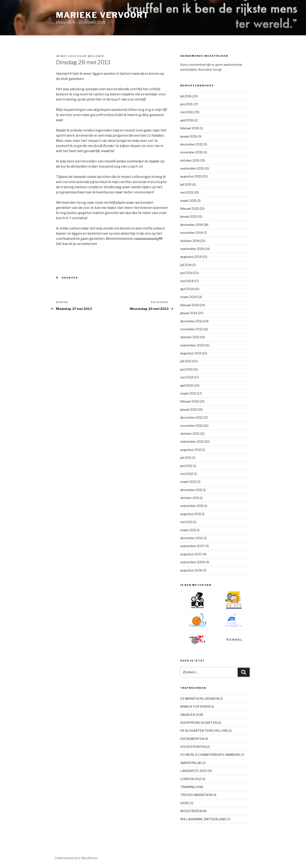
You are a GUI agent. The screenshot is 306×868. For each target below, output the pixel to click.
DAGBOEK (70, 278)
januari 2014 (189, 313)
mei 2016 (187, 112)
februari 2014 (190, 305)
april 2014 (187, 289)
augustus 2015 (191, 176)
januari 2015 (189, 217)
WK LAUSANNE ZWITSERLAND (203, 819)
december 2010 (192, 538)
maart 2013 (188, 393)
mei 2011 (186, 522)
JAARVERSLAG (191, 763)
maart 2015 (188, 201)
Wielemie (96, 56)
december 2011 (191, 490)
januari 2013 (189, 410)
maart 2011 (188, 530)
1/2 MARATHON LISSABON (200, 699)
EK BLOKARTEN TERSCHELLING (204, 731)
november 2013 (191, 329)
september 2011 (192, 506)
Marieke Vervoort (102, 15)
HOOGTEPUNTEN (193, 747)
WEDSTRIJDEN (191, 811)
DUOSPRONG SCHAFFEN (199, 723)
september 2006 (193, 562)
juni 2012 (186, 466)
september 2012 (192, 442)
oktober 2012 (190, 434)
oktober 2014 (190, 241)
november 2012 (191, 426)
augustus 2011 (191, 514)
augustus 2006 (191, 570)
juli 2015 (186, 184)
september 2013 (192, 345)
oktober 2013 (190, 337)
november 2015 (191, 152)
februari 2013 (189, 401)
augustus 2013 (191, 353)
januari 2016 (189, 136)
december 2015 (191, 144)
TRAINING (188, 787)
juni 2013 (186, 369)
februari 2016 (190, 128)
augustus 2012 (191, 450)
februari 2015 (190, 209)
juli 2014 (186, 265)
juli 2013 (186, 361)
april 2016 (187, 120)
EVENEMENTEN (192, 739)
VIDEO (185, 803)
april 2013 (187, 385)
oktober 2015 (190, 160)
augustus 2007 (191, 554)
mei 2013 (187, 377)
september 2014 (192, 249)
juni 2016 (186, 104)
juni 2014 (186, 273)
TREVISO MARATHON (196, 795)
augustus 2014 (191, 257)
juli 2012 (186, 458)
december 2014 (191, 225)
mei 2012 (187, 474)
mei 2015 (187, 192)
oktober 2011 (190, 498)
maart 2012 (188, 482)
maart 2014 (188, 297)
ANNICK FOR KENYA (195, 706)
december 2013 (191, 321)
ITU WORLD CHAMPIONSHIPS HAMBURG (210, 755)
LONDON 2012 (191, 779)
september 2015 (192, 168)
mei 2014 (187, 281)
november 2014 (191, 233)
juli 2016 (186, 96)
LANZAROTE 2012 (193, 771)
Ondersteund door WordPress (76, 858)
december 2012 (191, 417)
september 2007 (192, 546)
